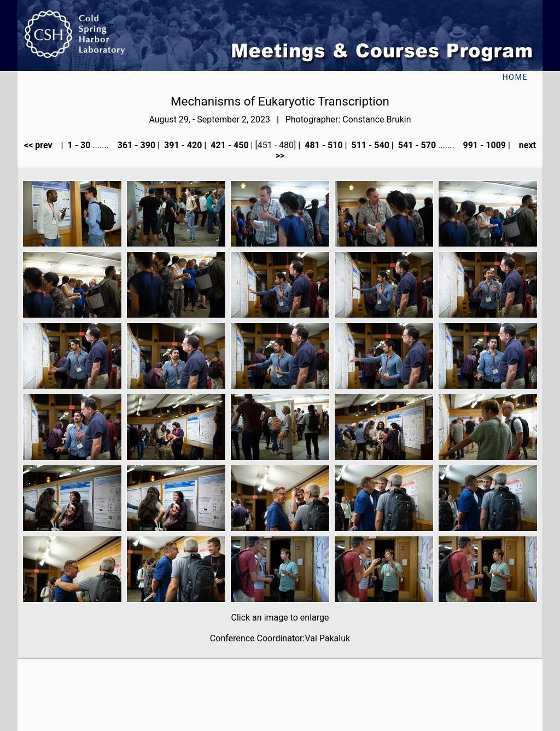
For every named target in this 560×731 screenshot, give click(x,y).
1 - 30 (78, 145)
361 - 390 (135, 145)
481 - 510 (322, 145)
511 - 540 (369, 145)
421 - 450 (228, 145)
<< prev (42, 145)
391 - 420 (182, 145)
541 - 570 (416, 145)
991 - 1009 (484, 145)
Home (515, 77)
